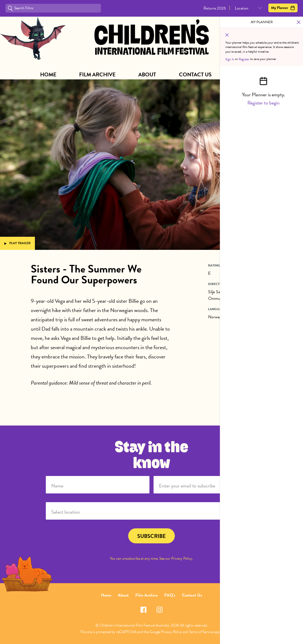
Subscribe (249, 74)
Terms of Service (201, 632)
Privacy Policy (182, 558)
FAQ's (170, 595)
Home (48, 74)
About (147, 74)
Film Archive (97, 74)
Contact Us (195, 74)
